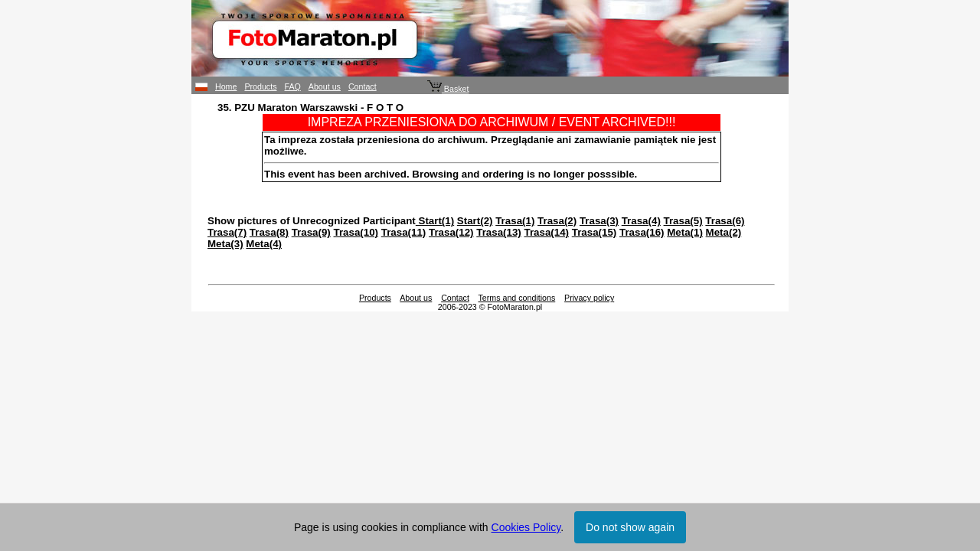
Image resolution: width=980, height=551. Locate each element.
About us (325, 86)
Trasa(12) (451, 232)
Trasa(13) (499, 232)
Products (260, 86)
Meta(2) (724, 232)
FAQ (293, 86)
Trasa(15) (595, 232)
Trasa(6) (725, 221)
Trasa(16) (642, 232)
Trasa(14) (546, 232)
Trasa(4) (641, 221)
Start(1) (435, 221)
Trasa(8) (269, 232)
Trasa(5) (683, 221)
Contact (363, 86)
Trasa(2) (557, 221)
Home (226, 86)
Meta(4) (264, 244)
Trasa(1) (515, 221)
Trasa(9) (311, 232)
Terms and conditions (517, 298)
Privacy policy (589, 298)
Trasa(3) (599, 221)
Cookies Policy (526, 527)
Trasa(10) (356, 232)
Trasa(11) (404, 232)
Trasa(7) (227, 232)
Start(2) (475, 221)
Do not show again (630, 527)
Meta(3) (225, 244)
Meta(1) (685, 232)
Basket (448, 89)
